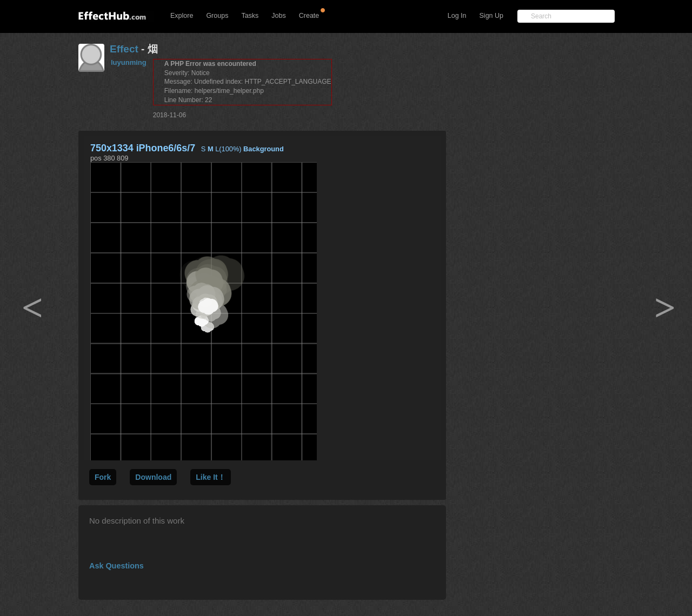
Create (309, 16)
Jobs (278, 16)
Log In (457, 16)
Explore (182, 16)
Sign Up (491, 16)
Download (153, 477)
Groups (217, 16)
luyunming (129, 62)
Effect (124, 49)
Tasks (250, 16)
